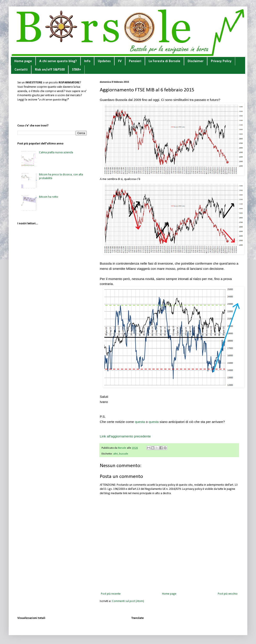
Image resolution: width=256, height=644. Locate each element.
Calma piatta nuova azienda (56, 153)
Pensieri (135, 61)
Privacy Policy (221, 61)
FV (120, 61)
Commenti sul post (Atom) (128, 601)
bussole (124, 454)
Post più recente (111, 594)
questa (140, 422)
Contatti (21, 70)
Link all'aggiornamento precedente (125, 436)
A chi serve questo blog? (58, 61)
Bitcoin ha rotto (49, 197)
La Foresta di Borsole (164, 61)
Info (87, 61)
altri (116, 454)
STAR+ (76, 70)
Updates (104, 61)
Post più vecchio (228, 594)
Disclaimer (196, 61)
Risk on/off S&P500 (50, 70)
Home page (23, 61)
